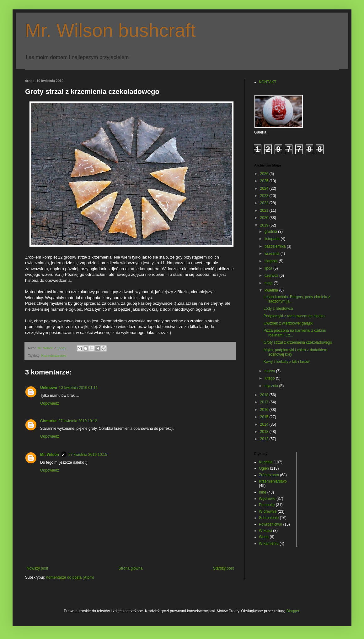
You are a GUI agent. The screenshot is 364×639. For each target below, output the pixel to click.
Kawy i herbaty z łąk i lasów (287, 362)
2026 (265, 174)
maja (269, 283)
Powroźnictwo (270, 524)
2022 (265, 203)
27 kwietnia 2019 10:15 (88, 455)
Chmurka (48, 421)
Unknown (49, 388)
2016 (265, 410)
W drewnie (268, 511)
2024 (265, 188)
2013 (265, 432)
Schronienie (269, 518)
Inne (262, 492)
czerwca (272, 276)
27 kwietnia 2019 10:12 (78, 421)
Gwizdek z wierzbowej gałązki (289, 323)
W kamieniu (269, 543)
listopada (273, 239)
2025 (265, 181)
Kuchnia (266, 462)
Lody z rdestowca (278, 309)
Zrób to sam (269, 475)
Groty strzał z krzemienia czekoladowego (298, 342)
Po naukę (267, 505)
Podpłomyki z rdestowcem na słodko (294, 316)
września (273, 254)
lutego (270, 378)
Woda (264, 537)
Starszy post (223, 568)
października (276, 246)
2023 (265, 196)
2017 (265, 402)
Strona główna (131, 568)
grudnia (271, 232)
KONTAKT (268, 82)
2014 (265, 424)
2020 (265, 218)
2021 (265, 210)
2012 (265, 439)
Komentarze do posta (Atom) (70, 577)
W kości (265, 531)
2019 (265, 225)
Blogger (293, 611)
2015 (265, 417)
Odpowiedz (50, 403)
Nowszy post (37, 568)
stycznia (272, 386)
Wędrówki (267, 499)
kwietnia (272, 290)
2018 (265, 395)
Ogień (264, 468)
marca (270, 371)
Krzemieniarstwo (54, 356)
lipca (269, 268)
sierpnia (272, 261)
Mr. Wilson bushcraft (110, 30)
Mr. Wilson (50, 455)
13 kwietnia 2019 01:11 (78, 388)
